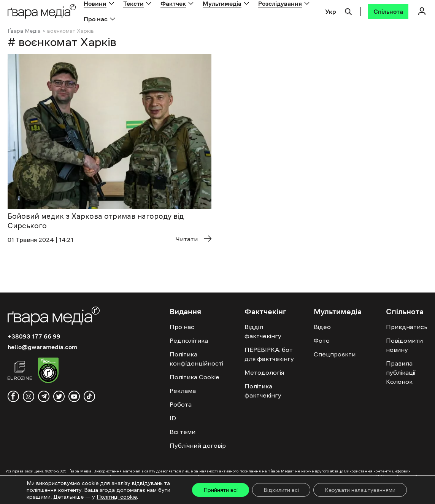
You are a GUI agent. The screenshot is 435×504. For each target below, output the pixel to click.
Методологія (264, 372)
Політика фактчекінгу (263, 391)
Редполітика (189, 340)
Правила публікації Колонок (401, 372)
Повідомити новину (404, 345)
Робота (181, 404)
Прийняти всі (221, 490)
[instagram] (29, 396)
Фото (322, 340)
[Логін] (422, 11)
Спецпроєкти (335, 354)
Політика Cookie (194, 377)
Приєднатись (407, 327)
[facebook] (13, 396)
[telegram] (44, 396)
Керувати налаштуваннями (360, 490)
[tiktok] (89, 396)
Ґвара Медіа (24, 31)
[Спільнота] (388, 11)
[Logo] (42, 11)
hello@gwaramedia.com (42, 347)
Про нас (96, 19)
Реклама (183, 391)
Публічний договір (198, 445)
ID (173, 418)
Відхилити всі (281, 490)
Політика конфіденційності (196, 359)
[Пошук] (348, 11)
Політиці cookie (117, 497)
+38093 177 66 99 (34, 336)
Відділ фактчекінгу (263, 331)
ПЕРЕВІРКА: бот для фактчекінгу (269, 354)
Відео (322, 327)
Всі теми (183, 432)
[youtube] (74, 396)
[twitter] (59, 396)
